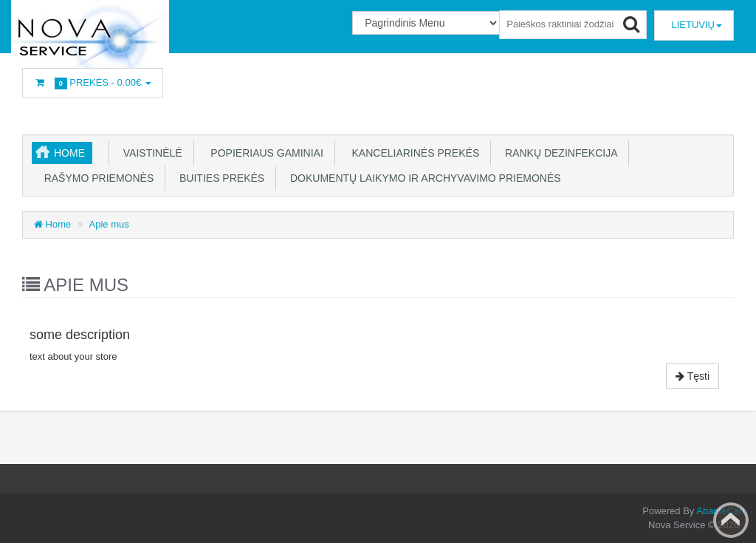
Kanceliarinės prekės (411, 153)
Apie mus (109, 224)
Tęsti (693, 376)
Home (69, 153)
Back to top (731, 520)
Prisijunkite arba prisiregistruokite (265, 84)
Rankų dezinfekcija (558, 153)
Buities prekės (219, 178)
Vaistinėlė (150, 153)
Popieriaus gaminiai (263, 153)
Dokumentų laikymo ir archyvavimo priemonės (422, 178)
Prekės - (93, 83)
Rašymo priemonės (94, 178)
